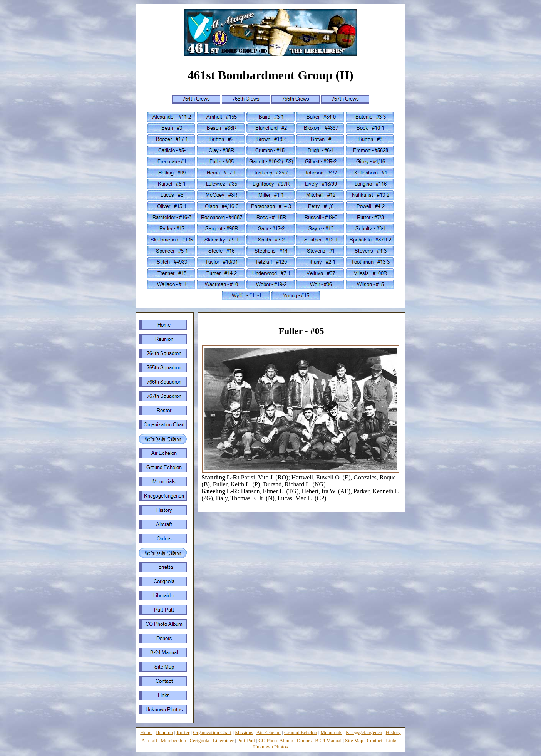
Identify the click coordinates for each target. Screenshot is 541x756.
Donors (304, 740)
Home (146, 732)
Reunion (164, 732)
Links (392, 740)
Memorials (332, 732)
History (393, 732)
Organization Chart (212, 732)
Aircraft (149, 740)
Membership (174, 740)
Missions (244, 732)
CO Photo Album (276, 740)
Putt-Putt (246, 740)
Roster (183, 732)
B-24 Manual (328, 740)
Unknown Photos (271, 747)
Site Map (354, 740)
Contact (375, 740)
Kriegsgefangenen (364, 732)
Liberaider (223, 740)
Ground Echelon (301, 732)
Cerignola (199, 740)
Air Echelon (269, 732)
